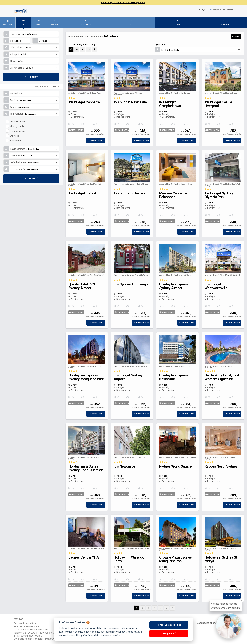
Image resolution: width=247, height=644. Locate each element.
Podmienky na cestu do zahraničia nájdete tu (123, 3)
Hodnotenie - (31, 156)
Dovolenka (8, 22)
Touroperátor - (31, 114)
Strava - (31, 61)
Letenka (55, 22)
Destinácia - (31, 34)
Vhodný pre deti (15, 126)
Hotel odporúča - (31, 169)
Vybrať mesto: (162, 45)
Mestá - (197, 50)
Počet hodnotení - (31, 162)
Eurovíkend (13, 140)
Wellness (12, 136)
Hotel (23, 22)
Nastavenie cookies (110, 635)
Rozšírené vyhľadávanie (47, 87)
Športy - (31, 107)
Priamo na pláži (15, 131)
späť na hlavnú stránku (222, 10)
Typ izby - (31, 100)
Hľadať (31, 77)
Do (41, 41)
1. (86, 23)
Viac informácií (91, 635)
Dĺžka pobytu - (31, 47)
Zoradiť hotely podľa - (83, 45)
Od (12, 41)
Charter (39, 22)
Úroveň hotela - (31, 68)
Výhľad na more (15, 121)
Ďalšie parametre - (31, 149)
